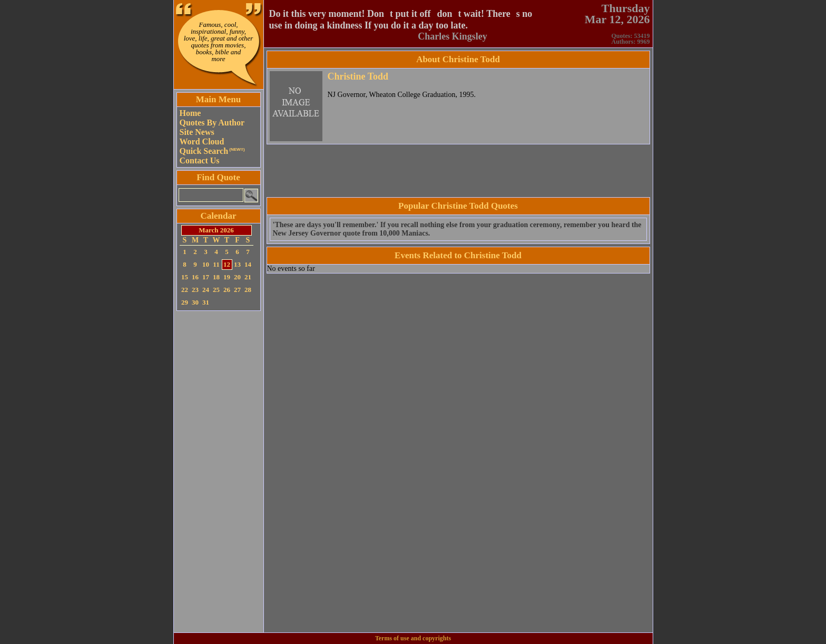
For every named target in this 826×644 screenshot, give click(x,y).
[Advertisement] (219, 472)
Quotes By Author (212, 123)
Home (190, 113)
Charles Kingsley (453, 36)
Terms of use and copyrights (413, 638)
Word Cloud (202, 142)
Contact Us (200, 160)
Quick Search (212, 151)
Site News (197, 132)
